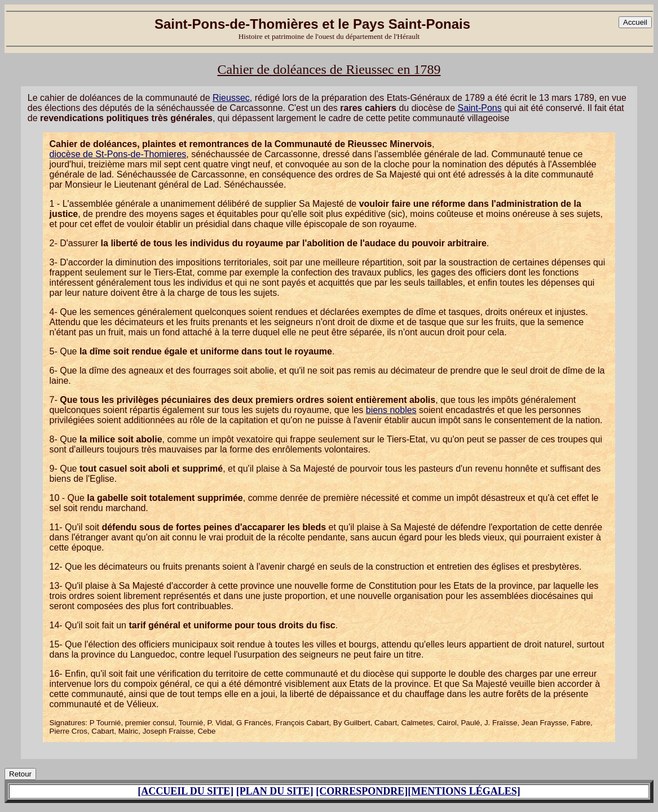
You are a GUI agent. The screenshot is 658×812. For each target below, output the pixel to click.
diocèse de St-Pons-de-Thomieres (118, 154)
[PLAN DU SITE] (275, 791)
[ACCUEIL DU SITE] (186, 791)
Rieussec (231, 98)
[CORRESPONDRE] (362, 791)
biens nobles (391, 410)
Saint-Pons (479, 108)
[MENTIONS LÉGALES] (464, 791)
